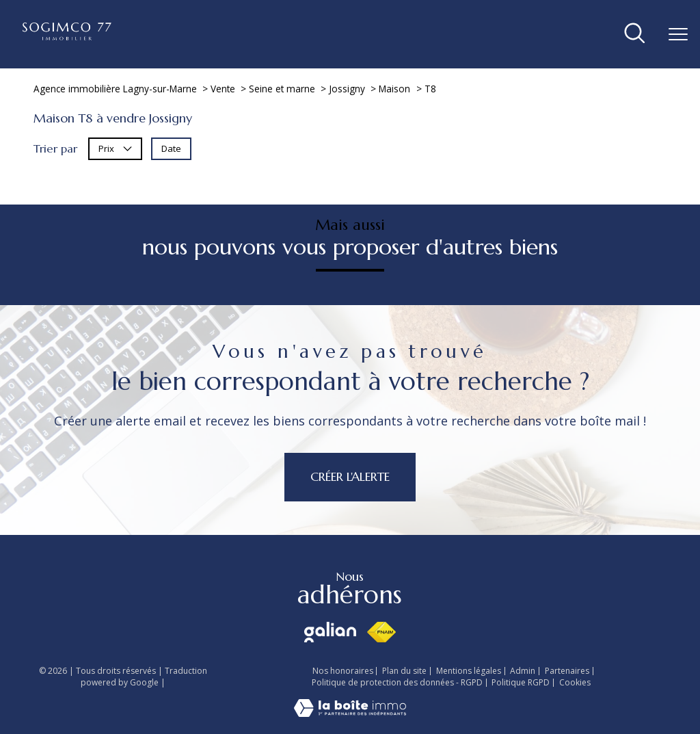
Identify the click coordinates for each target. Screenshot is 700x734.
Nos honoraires (343, 671)
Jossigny (347, 89)
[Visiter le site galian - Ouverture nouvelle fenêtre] (330, 632)
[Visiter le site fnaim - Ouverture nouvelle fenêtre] (381, 632)
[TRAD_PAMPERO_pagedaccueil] (67, 36)
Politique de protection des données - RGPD (397, 682)
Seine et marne (282, 89)
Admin (523, 671)
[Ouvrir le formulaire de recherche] (635, 34)
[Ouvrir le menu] (678, 34)
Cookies (575, 683)
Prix (115, 148)
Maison (394, 89)
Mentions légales (469, 671)
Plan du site (404, 671)
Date (171, 148)
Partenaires (567, 671)
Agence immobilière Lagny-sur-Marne (115, 89)
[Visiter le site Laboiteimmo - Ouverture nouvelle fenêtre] (350, 713)
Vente (223, 89)
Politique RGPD (521, 682)
